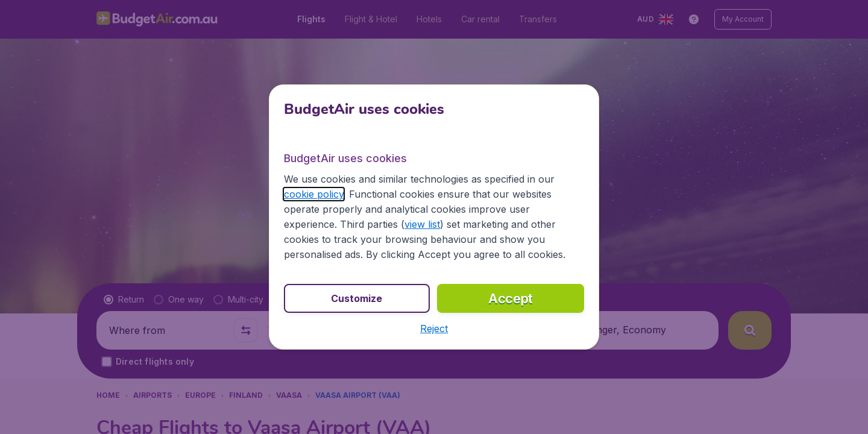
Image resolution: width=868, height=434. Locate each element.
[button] (434, 329)
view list (422, 224)
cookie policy (314, 194)
